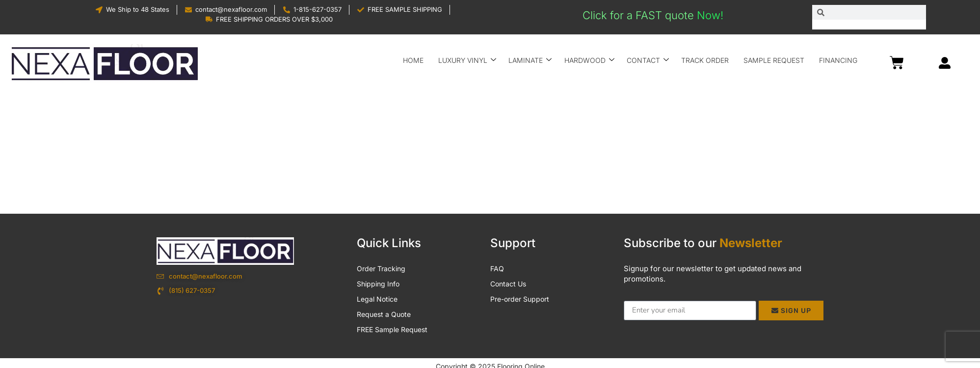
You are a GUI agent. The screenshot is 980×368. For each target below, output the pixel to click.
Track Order (705, 60)
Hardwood (590, 60)
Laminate (531, 60)
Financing (839, 60)
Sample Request (774, 60)
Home (414, 60)
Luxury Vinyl (468, 60)
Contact (648, 60)
